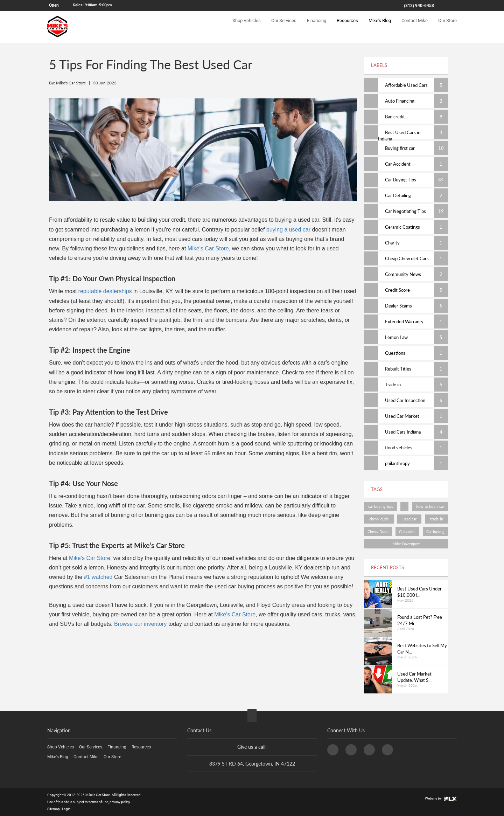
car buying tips (381, 506)
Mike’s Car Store (208, 248)
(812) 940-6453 (419, 6)
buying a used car (288, 230)
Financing (317, 27)
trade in (437, 519)
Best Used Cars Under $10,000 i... (419, 592)
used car (409, 519)
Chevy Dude (378, 531)
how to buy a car (430, 506)
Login (66, 809)
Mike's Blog (380, 27)
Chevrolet (407, 531)
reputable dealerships (105, 291)
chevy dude (379, 519)
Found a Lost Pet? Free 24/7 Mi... (420, 620)
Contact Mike (415, 27)
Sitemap (54, 809)
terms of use (99, 802)
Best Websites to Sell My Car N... (422, 649)
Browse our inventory (140, 624)
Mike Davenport (406, 544)
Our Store (447, 27)
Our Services (284, 27)
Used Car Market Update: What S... (414, 677)
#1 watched (97, 577)
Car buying (435, 531)
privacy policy (120, 802)
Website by (441, 798)
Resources (347, 27)
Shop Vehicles (247, 27)
